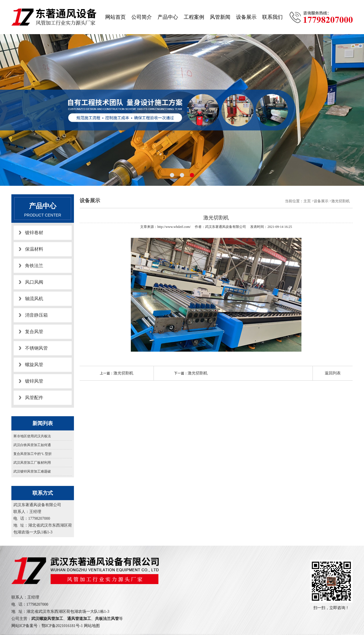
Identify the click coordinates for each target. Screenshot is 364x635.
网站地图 (92, 626)
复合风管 (34, 332)
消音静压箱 (36, 315)
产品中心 (168, 17)
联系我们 (272, 17)
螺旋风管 (34, 365)
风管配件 (34, 398)
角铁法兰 (34, 266)
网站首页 (115, 17)
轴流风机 (34, 299)
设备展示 (246, 17)
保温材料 (34, 249)
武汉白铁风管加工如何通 (32, 445)
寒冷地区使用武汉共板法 (32, 436)
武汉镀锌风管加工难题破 (32, 471)
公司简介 (142, 17)
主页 (307, 201)
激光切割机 (341, 201)
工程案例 (194, 17)
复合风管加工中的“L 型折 (33, 454)
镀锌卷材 (34, 233)
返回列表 (333, 373)
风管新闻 (220, 17)
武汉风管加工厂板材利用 (32, 463)
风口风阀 (34, 282)
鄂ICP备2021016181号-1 (62, 626)
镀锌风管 (34, 381)
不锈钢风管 (36, 348)
